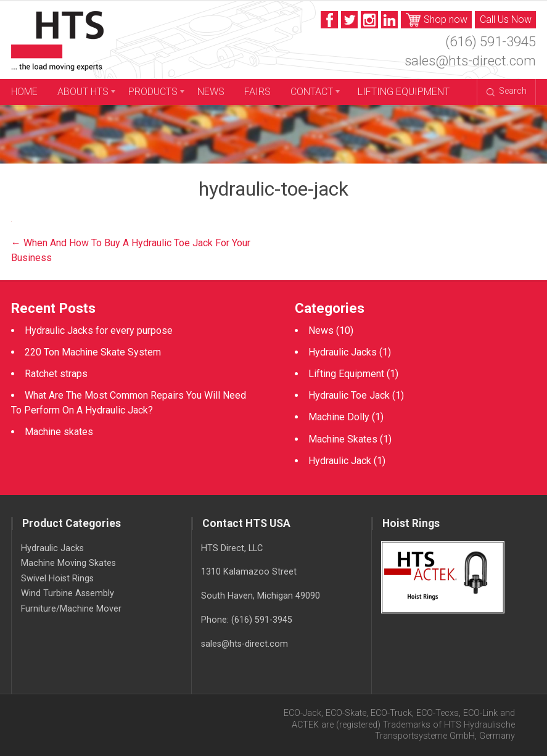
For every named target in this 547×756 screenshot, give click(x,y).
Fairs (257, 92)
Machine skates (59, 432)
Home (24, 92)
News (211, 92)
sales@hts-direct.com (470, 60)
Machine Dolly (339, 417)
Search (507, 91)
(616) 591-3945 (491, 41)
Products (153, 92)
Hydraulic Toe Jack (349, 395)
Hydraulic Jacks (343, 352)
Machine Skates (343, 439)
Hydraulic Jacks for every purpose (99, 330)
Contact (312, 92)
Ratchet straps (56, 374)
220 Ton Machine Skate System (93, 352)
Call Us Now (506, 19)
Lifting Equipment (404, 92)
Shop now (437, 20)
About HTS (83, 92)
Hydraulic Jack (340, 461)
